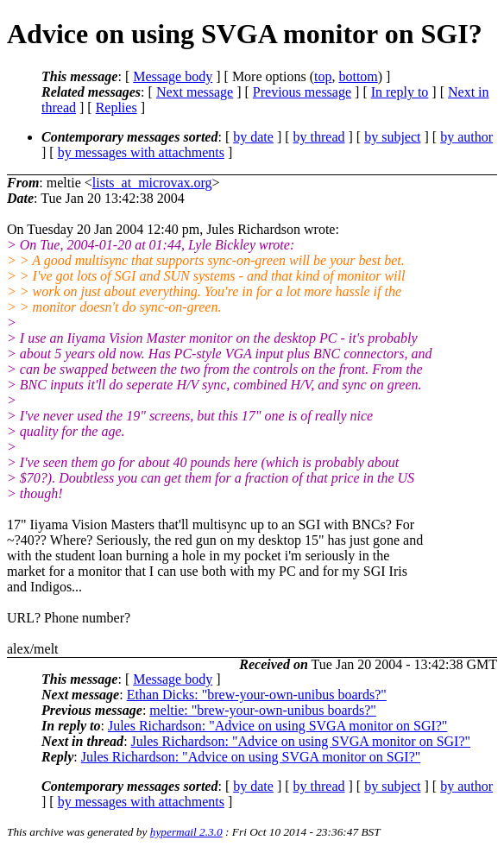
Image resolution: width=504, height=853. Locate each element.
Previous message (302, 92)
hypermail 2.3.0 (186, 832)
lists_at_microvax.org (152, 183)
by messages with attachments (141, 152)
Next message (195, 92)
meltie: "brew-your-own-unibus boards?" (262, 710)
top (323, 76)
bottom (358, 76)
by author (466, 137)
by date (253, 137)
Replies (117, 107)
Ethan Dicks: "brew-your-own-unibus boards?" (257, 695)
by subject (392, 137)
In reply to (400, 92)
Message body (173, 76)
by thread (319, 137)
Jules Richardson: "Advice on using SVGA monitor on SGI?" (277, 726)
